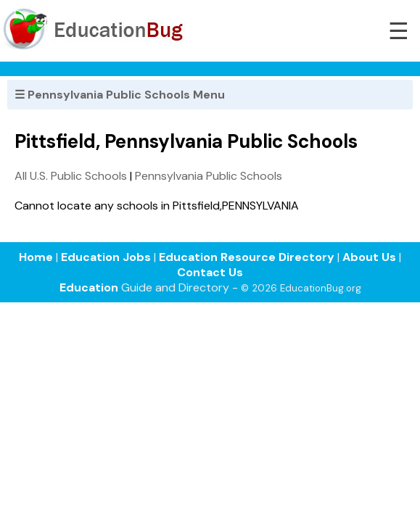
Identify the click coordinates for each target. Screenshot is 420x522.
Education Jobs (106, 257)
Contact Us (210, 272)
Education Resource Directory (247, 257)
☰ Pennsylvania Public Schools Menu (120, 95)
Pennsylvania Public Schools (209, 176)
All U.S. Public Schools (71, 176)
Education (89, 287)
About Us (369, 257)
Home (36, 257)
